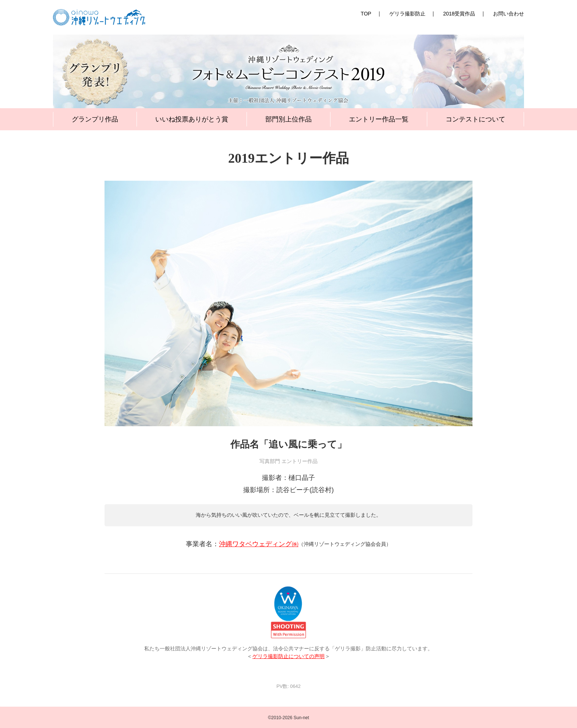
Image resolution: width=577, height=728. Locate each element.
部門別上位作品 (288, 119)
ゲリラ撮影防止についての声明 (288, 656)
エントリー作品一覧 (379, 119)
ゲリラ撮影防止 (407, 14)
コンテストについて (475, 119)
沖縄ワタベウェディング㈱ (259, 544)
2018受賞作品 (459, 14)
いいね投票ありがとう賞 (192, 119)
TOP (366, 14)
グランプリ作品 (95, 119)
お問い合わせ (509, 14)
